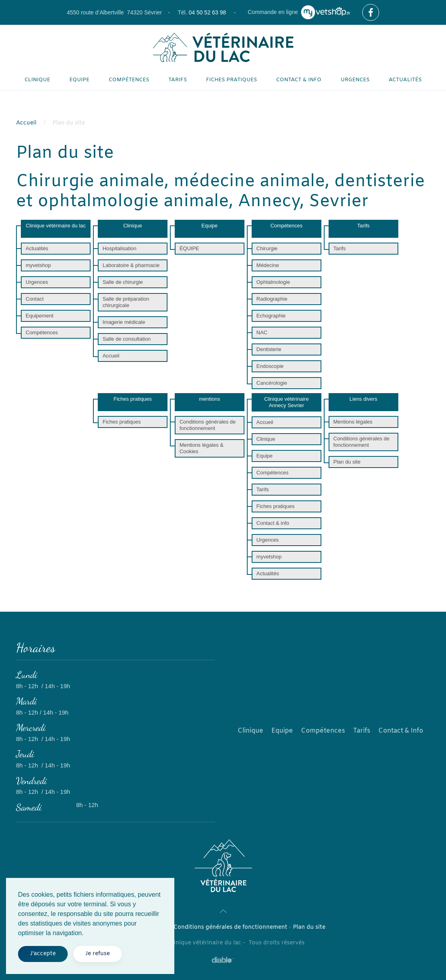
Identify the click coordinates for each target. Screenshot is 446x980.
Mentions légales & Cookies (202, 448)
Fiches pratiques (231, 80)
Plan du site (347, 462)
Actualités (405, 80)
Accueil (111, 356)
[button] (223, 911)
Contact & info (299, 80)
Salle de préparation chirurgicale (126, 302)
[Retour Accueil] (223, 47)
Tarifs (178, 80)
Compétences (129, 80)
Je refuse (98, 954)
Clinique (37, 80)
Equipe (79, 80)
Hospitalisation (120, 248)
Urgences (355, 80)
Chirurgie (267, 248)
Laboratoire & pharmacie (131, 265)
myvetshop (38, 265)
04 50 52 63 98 (207, 12)
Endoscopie (270, 366)
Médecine (268, 265)
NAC (262, 332)
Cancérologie (272, 383)
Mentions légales (353, 422)
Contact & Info (401, 731)
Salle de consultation (127, 339)
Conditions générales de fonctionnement (208, 425)
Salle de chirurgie (123, 282)
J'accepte (43, 954)
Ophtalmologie (273, 282)
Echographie (271, 316)
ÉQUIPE (189, 248)
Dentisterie (269, 349)
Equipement (39, 316)
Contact (35, 299)
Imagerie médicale (124, 322)
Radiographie (272, 299)
